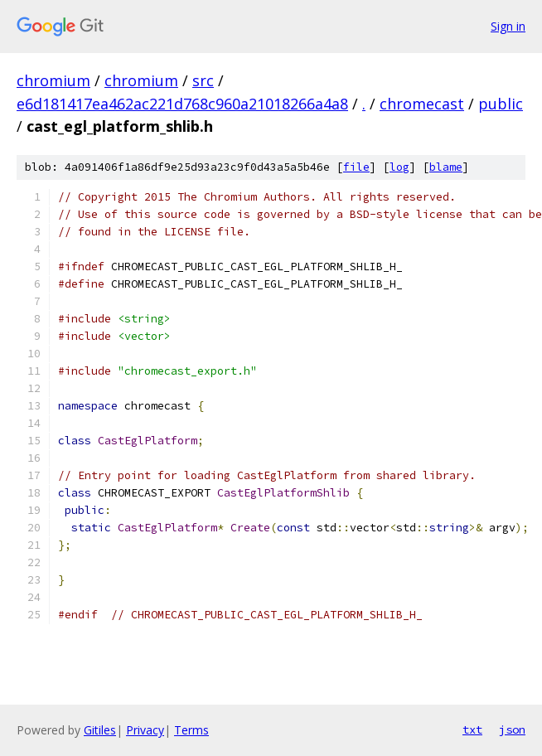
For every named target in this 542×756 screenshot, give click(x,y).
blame (446, 167)
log (399, 167)
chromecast (422, 104)
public (501, 104)
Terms (191, 730)
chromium (53, 80)
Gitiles (100, 730)
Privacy (145, 730)
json (512, 729)
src (203, 80)
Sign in (508, 26)
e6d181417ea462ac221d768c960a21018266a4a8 (182, 104)
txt (472, 729)
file (356, 167)
